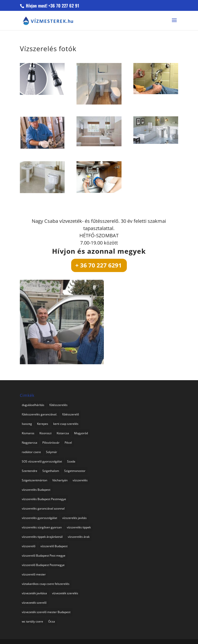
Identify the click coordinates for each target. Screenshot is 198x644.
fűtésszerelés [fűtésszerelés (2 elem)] (58, 405)
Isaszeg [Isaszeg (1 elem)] (27, 424)
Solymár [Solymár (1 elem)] (52, 452)
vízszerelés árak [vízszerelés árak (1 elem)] (79, 537)
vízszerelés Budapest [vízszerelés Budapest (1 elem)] (36, 490)
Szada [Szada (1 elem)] (71, 461)
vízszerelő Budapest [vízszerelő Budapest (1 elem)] (54, 546)
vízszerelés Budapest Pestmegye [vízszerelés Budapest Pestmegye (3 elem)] (44, 499)
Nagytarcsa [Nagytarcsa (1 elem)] (30, 443)
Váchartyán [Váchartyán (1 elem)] (60, 480)
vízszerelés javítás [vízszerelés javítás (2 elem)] (74, 518)
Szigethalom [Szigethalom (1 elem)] (51, 471)
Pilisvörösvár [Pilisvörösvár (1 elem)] (51, 443)
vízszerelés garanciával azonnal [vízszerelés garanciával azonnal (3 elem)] (43, 508)
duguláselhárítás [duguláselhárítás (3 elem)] (33, 405)
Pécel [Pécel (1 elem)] (68, 443)
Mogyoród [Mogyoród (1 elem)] (81, 433)
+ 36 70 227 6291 (99, 265)
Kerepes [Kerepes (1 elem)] (43, 424)
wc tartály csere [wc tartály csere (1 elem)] (32, 621)
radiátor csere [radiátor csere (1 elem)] (31, 452)
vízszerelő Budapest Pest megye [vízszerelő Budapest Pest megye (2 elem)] (44, 556)
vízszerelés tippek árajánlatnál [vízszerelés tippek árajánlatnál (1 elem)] (42, 537)
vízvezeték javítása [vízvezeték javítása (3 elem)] (34, 593)
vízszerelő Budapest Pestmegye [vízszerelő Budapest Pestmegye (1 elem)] (43, 565)
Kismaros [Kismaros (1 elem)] (28, 433)
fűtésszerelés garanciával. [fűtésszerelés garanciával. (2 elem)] (39, 414)
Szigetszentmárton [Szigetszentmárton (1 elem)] (34, 480)
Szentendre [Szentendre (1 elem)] (30, 471)
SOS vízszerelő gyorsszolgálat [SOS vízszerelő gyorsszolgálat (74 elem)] (42, 461)
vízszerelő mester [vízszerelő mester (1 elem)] (34, 574)
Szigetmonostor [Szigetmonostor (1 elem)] (75, 471)
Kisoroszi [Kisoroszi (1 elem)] (46, 433)
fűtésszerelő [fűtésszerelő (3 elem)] (71, 414)
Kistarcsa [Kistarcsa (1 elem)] (63, 433)
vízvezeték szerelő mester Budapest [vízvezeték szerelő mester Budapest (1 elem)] (46, 612)
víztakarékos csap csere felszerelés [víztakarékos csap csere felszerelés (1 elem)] (46, 584)
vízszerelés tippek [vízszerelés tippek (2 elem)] (79, 527)
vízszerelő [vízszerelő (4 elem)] (29, 546)
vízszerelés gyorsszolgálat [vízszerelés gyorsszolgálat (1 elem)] (39, 518)
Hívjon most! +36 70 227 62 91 (52, 6)
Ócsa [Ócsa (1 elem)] (52, 621)
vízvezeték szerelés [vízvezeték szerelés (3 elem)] (65, 593)
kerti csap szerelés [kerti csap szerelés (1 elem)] (66, 424)
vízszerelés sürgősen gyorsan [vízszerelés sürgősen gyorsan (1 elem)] (42, 527)
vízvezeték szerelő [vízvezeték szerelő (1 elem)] (34, 603)
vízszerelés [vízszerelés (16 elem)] (80, 480)
